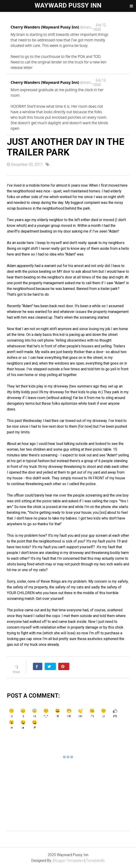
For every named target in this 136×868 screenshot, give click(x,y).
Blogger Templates (68, 861)
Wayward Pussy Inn (68, 5)
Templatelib (95, 861)
